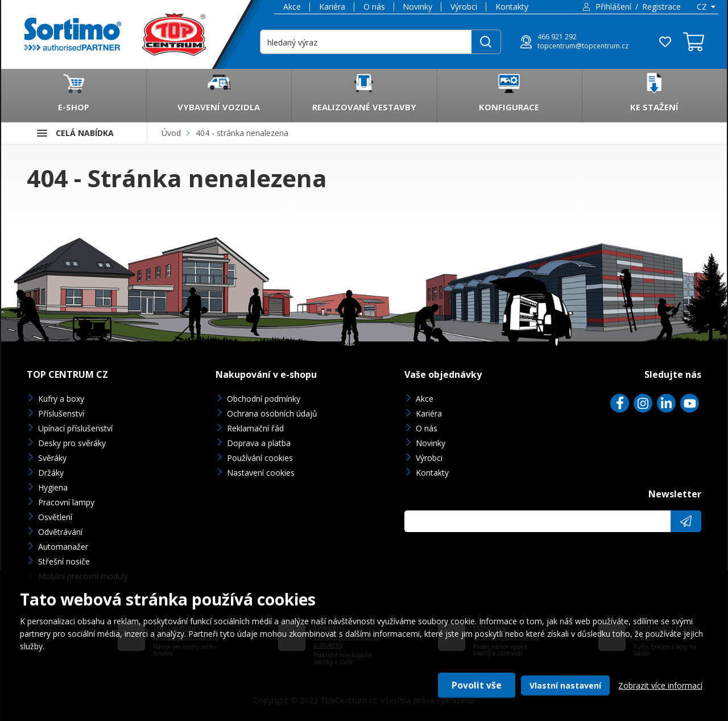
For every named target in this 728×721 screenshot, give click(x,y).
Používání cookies (260, 458)
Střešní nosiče (64, 561)
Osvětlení (55, 517)
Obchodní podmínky (264, 399)
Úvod (171, 133)
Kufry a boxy (61, 399)
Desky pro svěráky (72, 443)
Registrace (661, 7)
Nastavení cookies (261, 473)
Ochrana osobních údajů (272, 413)
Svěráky (52, 458)
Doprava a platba (259, 443)
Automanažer (63, 547)
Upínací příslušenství (75, 428)
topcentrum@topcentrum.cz (583, 46)
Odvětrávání (60, 532)
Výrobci (464, 7)
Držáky (51, 473)
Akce (292, 7)
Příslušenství (61, 413)
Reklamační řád (255, 428)
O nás (374, 7)
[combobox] (705, 7)
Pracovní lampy (66, 502)
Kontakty (512, 7)
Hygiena (53, 487)
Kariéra (332, 7)
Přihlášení (613, 7)
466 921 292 (557, 37)
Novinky (417, 7)
